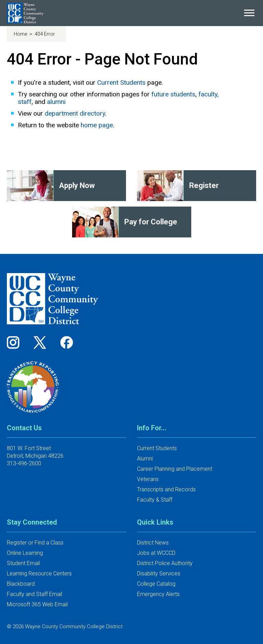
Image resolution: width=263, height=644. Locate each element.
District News (153, 543)
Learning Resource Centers (39, 573)
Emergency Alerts (158, 594)
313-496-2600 (24, 463)
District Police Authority (165, 563)
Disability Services (159, 573)
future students (173, 94)
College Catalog (156, 584)
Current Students (121, 83)
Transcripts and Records (166, 489)
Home (21, 34)
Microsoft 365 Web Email (37, 604)
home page (97, 125)
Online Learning (25, 553)
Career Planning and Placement (175, 469)
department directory (75, 113)
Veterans (148, 479)
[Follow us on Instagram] (15, 342)
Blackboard (21, 584)
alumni (56, 102)
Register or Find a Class (35, 543)
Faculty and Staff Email (35, 594)
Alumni (145, 459)
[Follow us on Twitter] (42, 342)
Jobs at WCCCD (156, 553)
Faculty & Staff (155, 500)
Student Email (23, 563)
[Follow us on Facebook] (67, 342)
